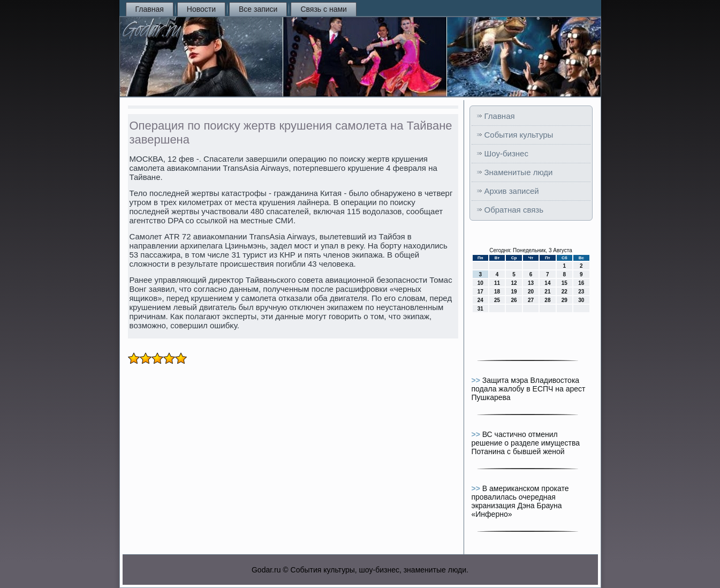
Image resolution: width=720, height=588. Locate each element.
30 (581, 300)
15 (564, 283)
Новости (201, 9)
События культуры (519, 135)
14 (547, 283)
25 (497, 300)
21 (547, 292)
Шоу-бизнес (506, 153)
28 (547, 300)
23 (581, 292)
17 (480, 292)
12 (514, 283)
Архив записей (512, 191)
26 (514, 300)
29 (564, 300)
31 (480, 309)
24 (480, 300)
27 (531, 300)
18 (497, 292)
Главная (150, 9)
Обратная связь (514, 210)
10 (480, 283)
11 (497, 283)
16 (581, 283)
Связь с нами (323, 9)
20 (531, 292)
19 (514, 292)
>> (477, 380)
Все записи (258, 9)
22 (564, 292)
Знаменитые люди (519, 172)
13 (531, 283)
